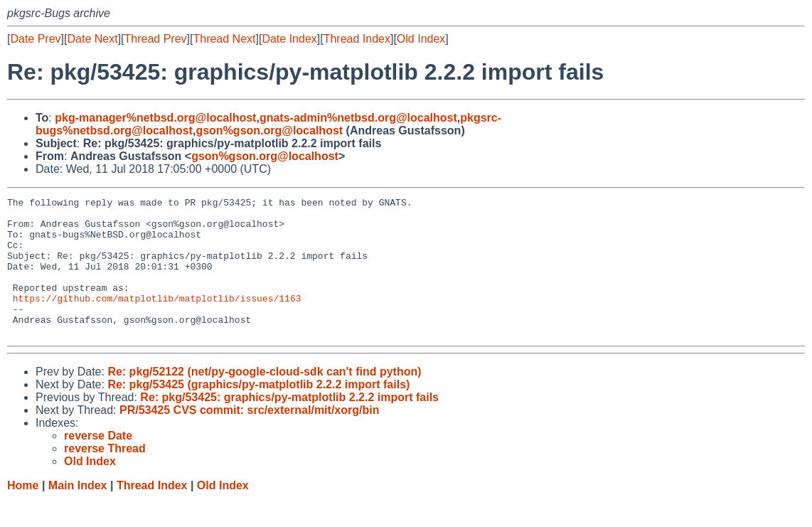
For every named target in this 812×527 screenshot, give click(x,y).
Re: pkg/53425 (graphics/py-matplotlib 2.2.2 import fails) (258, 412)
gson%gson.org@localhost (269, 131)
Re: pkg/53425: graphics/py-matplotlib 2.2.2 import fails (289, 425)
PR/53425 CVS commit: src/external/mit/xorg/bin (249, 438)
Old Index (421, 39)
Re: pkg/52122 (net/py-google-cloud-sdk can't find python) (264, 399)
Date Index (289, 39)
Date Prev (35, 39)
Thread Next (224, 39)
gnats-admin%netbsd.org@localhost (358, 118)
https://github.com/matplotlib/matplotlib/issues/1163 (157, 319)
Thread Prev (156, 39)
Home (23, 513)
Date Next (92, 39)
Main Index (78, 513)
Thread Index (357, 39)
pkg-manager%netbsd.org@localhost (155, 118)
